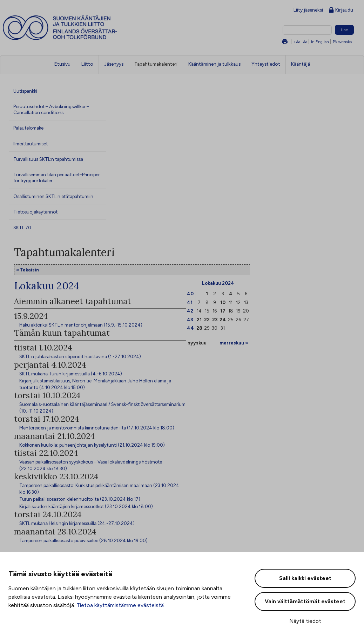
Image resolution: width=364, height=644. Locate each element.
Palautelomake (28, 128)
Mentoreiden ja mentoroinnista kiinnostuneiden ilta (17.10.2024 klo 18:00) (97, 428)
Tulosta (285, 42)
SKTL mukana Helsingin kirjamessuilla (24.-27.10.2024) (77, 523)
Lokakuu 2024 (218, 283)
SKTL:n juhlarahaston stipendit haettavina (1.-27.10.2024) (80, 356)
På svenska (342, 42)
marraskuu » (234, 343)
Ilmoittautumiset (31, 144)
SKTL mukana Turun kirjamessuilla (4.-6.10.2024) (71, 374)
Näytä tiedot (305, 621)
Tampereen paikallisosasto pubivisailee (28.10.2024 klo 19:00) (83, 540)
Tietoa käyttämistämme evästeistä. (121, 605)
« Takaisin (28, 270)
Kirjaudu (341, 10)
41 (190, 302)
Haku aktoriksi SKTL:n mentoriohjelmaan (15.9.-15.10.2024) (81, 325)
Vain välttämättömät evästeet (305, 602)
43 (190, 320)
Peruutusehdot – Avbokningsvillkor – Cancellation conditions (51, 109)
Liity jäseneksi (308, 10)
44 (190, 328)
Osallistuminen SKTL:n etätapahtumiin (53, 196)
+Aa (297, 42)
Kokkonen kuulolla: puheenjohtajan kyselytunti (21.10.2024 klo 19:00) (92, 445)
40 (190, 294)
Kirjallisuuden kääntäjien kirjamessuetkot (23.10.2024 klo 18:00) (86, 506)
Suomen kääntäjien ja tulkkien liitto (89, 28)
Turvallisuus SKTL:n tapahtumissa (48, 159)
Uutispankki (25, 91)
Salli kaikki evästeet (305, 578)
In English (320, 42)
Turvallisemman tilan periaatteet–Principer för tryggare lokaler (56, 178)
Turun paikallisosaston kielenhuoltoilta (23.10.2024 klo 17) (80, 499)
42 (190, 311)
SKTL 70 (22, 228)
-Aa (304, 42)
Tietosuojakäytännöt (35, 212)
